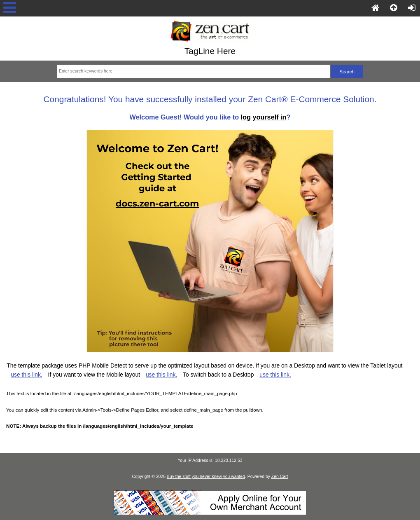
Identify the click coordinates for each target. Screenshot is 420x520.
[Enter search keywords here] (193, 71)
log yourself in (264, 117)
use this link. (27, 375)
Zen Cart (280, 477)
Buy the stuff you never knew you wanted (206, 477)
